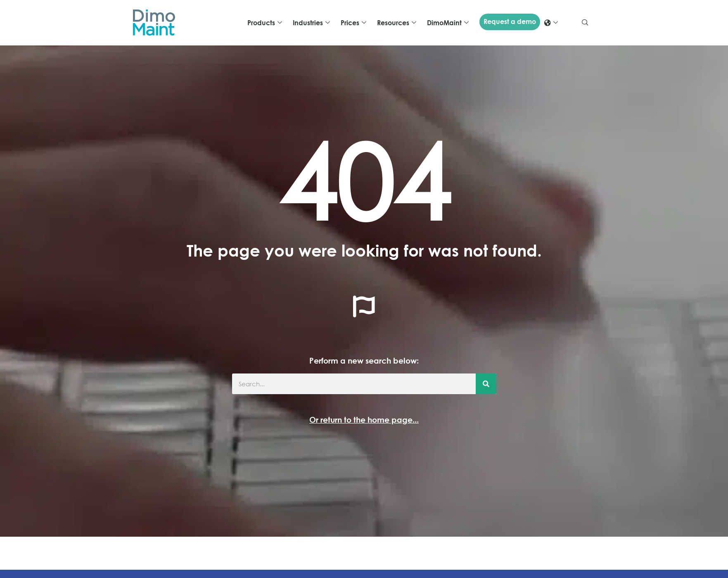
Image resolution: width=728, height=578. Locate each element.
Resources (397, 23)
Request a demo (510, 21)
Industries (311, 23)
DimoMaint (448, 23)
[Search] (486, 384)
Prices (353, 23)
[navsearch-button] (585, 23)
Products (265, 23)
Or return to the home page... (364, 420)
